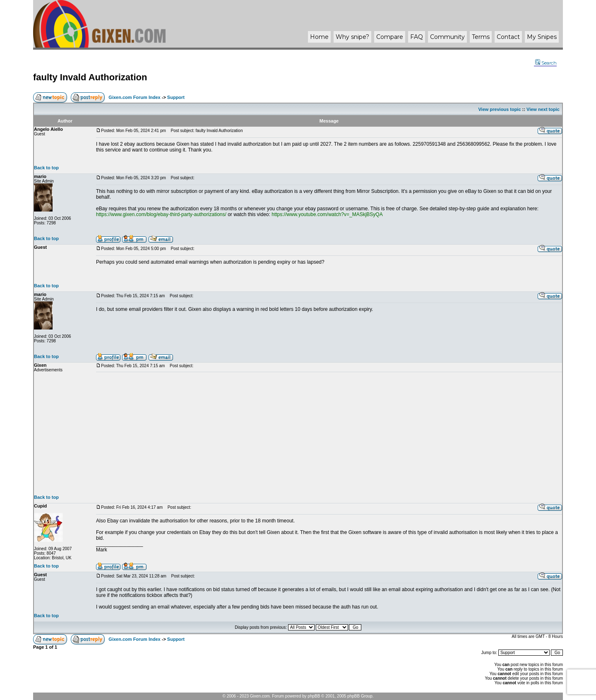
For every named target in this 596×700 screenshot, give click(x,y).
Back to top (46, 168)
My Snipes (542, 37)
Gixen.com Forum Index (134, 97)
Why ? (352, 37)
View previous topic (499, 109)
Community (447, 37)
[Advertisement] (329, 433)
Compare (390, 37)
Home (319, 37)
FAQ (417, 37)
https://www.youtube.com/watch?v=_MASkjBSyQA (327, 214)
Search (546, 63)
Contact (508, 37)
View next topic (543, 109)
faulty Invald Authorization (90, 77)
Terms (481, 37)
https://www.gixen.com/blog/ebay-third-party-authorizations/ (161, 214)
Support (176, 97)
